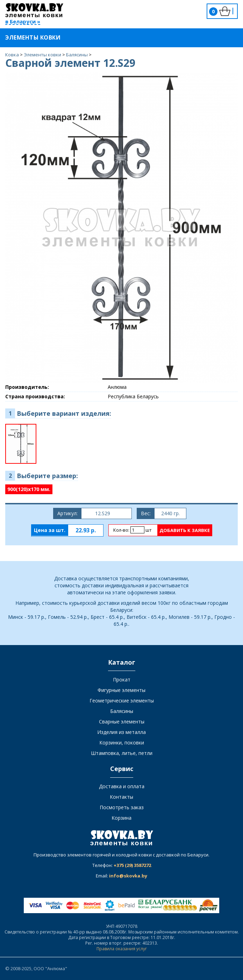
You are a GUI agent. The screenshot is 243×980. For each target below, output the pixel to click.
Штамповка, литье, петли (122, 753)
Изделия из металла (121, 732)
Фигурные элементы (121, 690)
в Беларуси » (23, 22)
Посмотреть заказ (122, 807)
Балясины (122, 711)
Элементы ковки (37, 37)
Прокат (122, 680)
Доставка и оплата (122, 786)
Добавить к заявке (185, 530)
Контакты (121, 797)
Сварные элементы (122, 722)
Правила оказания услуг (122, 949)
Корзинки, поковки (122, 743)
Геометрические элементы (122, 701)
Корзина (121, 818)
